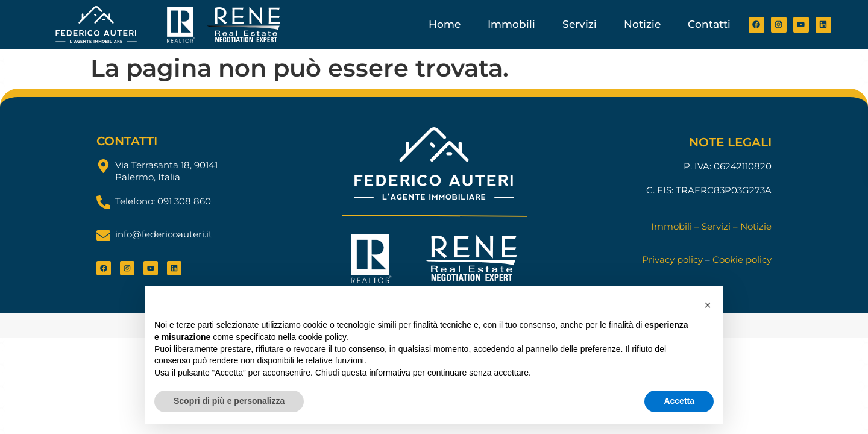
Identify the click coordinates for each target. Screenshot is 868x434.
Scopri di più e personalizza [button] (229, 401)
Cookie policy (742, 259)
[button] (708, 305)
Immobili (511, 24)
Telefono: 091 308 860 (163, 201)
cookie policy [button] (322, 337)
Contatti (709, 24)
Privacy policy (672, 259)
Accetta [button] (679, 401)
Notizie (642, 24)
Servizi (580, 24)
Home (445, 24)
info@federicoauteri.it (164, 234)
